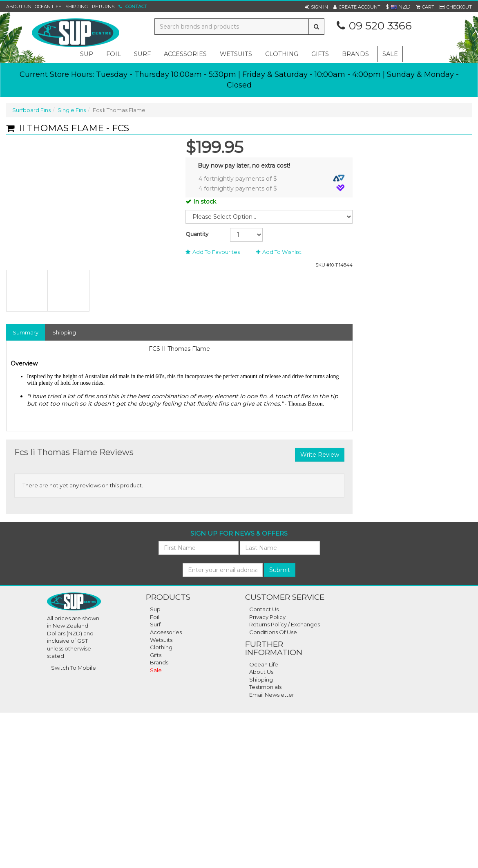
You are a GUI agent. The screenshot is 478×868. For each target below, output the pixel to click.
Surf (155, 624)
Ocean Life (48, 7)
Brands (355, 54)
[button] (317, 7)
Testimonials (265, 687)
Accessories (166, 632)
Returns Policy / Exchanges (285, 624)
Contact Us (264, 609)
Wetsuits (161, 640)
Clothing (161, 647)
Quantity (197, 234)
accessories (185, 54)
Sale (390, 54)
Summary (26, 332)
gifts (320, 54)
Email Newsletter (272, 695)
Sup (155, 609)
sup (87, 54)
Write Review (320, 455)
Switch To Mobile (74, 668)
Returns (103, 7)
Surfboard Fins (31, 110)
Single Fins (72, 110)
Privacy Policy (267, 617)
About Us (18, 7)
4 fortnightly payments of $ (272, 178)
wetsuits (236, 54)
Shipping (77, 7)
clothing (282, 54)
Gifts (156, 655)
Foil (155, 617)
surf (142, 54)
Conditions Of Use (273, 632)
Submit (280, 570)
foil (114, 54)
